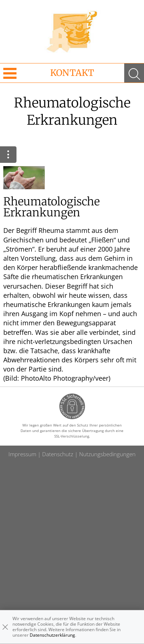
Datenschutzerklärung (52, 635)
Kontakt (72, 73)
